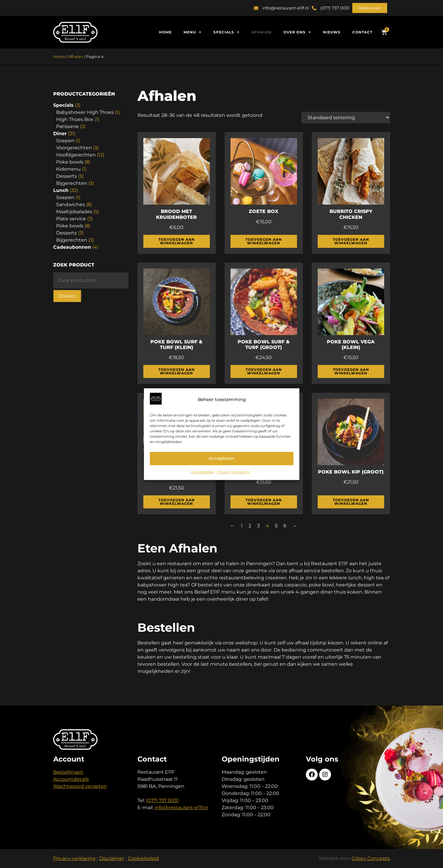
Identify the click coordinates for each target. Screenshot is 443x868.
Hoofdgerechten (76, 155)
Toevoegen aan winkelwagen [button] (177, 241)
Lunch (61, 190)
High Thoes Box (75, 119)
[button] (370, 8)
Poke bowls (70, 162)
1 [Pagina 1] (242, 526)
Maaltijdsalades (74, 212)
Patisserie (68, 126)
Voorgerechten (74, 148)
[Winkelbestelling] (346, 118)
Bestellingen (68, 772)
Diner (60, 134)
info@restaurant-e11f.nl (181, 808)
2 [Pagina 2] (250, 526)
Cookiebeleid (202, 472)
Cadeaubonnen (72, 247)
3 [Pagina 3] (258, 526)
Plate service (71, 219)
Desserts (66, 176)
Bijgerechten (72, 183)
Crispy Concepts (371, 858)
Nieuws (332, 32)
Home (165, 32)
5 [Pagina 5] (276, 526)
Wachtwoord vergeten (80, 786)
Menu (193, 32)
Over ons (297, 32)
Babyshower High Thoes (85, 112)
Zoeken (67, 296)
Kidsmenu (68, 169)
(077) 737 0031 (162, 800)
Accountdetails (71, 779)
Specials (227, 32)
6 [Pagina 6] (285, 526)
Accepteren (222, 458)
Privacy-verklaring (233, 472)
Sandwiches (70, 205)
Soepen (65, 141)
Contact (362, 32)
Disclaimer (112, 858)
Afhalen (262, 32)
